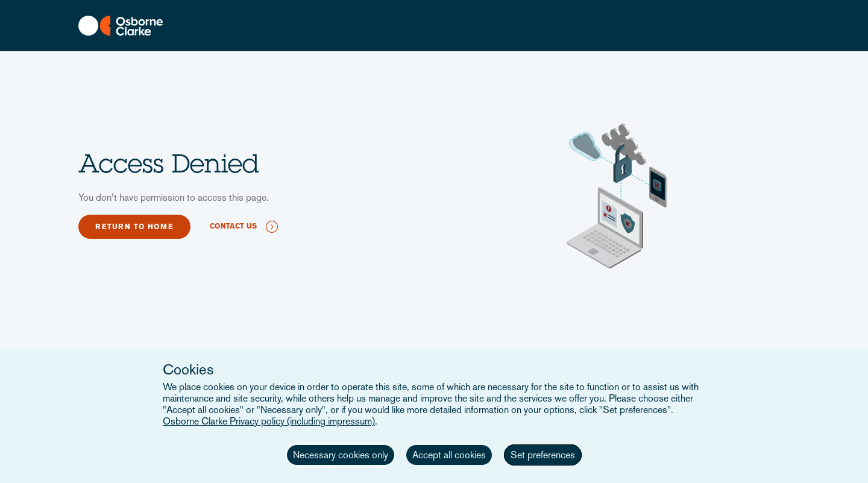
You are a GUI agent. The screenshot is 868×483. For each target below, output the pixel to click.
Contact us (233, 226)
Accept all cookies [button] (449, 455)
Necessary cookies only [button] (341, 455)
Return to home (134, 227)
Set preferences (543, 455)
